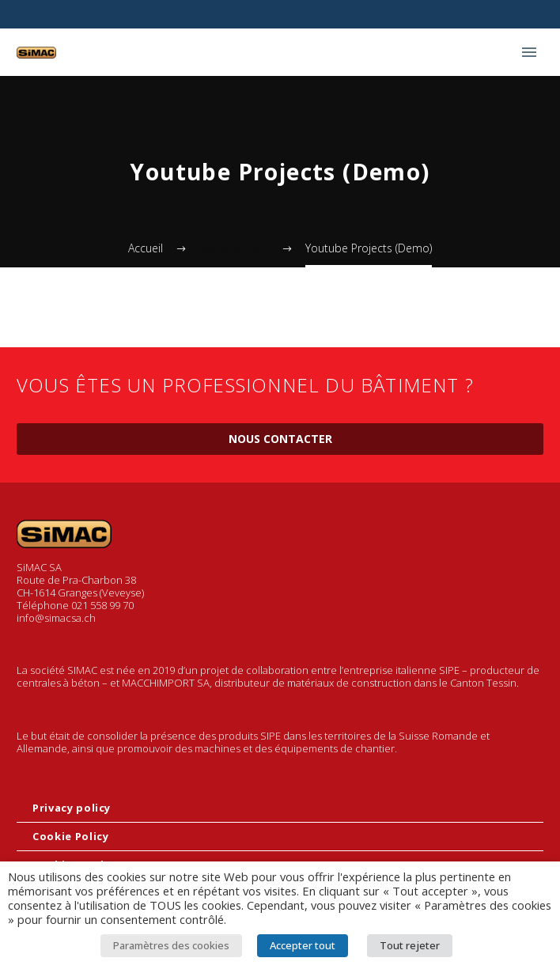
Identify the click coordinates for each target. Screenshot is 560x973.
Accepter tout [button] (303, 945)
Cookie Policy (70, 836)
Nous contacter (280, 439)
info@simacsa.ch (56, 618)
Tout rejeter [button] (410, 945)
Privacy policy (72, 808)
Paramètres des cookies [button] (171, 945)
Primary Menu (529, 52)
